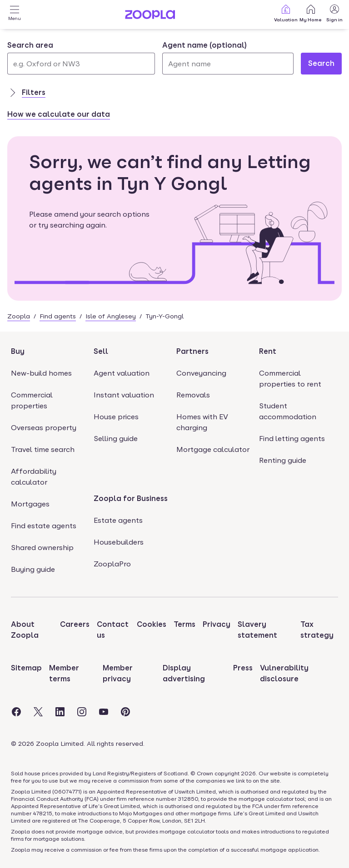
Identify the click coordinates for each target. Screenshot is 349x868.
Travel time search (43, 449)
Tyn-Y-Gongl (165, 316)
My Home (311, 13)
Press (243, 668)
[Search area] (81, 64)
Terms (184, 624)
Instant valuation (124, 395)
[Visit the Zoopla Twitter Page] (38, 712)
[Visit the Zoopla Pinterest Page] (125, 712)
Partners (192, 351)
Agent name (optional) (204, 45)
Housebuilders (119, 542)
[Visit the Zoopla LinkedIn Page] (60, 712)
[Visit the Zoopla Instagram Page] (82, 712)
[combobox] (81, 57)
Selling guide (116, 439)
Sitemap (26, 668)
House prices (116, 417)
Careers (75, 624)
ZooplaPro (112, 564)
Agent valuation (122, 373)
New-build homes (41, 373)
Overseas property (44, 428)
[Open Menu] (15, 15)
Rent (268, 351)
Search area (30, 45)
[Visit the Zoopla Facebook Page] (16, 712)
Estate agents (118, 520)
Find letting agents (292, 439)
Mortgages (30, 504)
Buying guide (33, 569)
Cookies (152, 624)
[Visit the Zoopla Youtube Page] (104, 712)
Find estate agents (44, 526)
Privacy (217, 624)
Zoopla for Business (131, 498)
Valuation (286, 13)
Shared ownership (42, 548)
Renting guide (283, 460)
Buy (18, 351)
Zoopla (19, 316)
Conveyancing (201, 373)
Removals (193, 395)
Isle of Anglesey (111, 316)
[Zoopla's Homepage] (150, 17)
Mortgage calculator (213, 449)
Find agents (58, 316)
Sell (101, 351)
